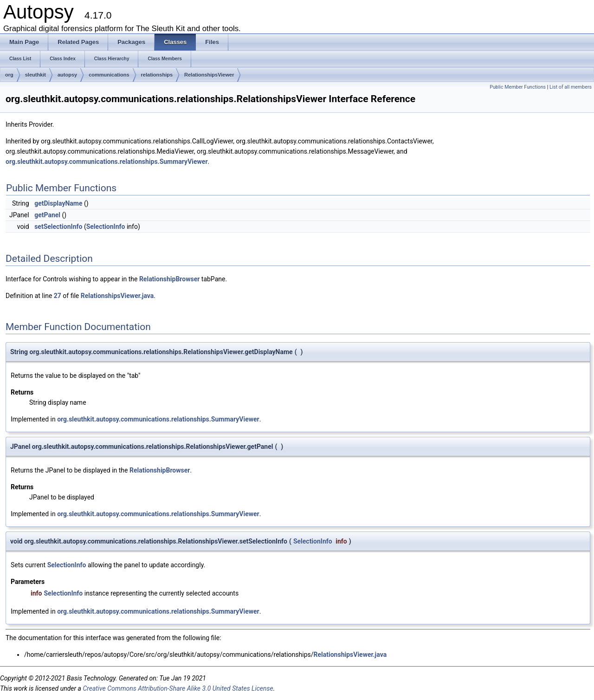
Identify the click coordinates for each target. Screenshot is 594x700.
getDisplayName (58, 203)
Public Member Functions (518, 87)
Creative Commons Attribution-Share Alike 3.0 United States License (178, 688)
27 (58, 296)
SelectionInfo (106, 227)
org (9, 75)
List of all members (571, 87)
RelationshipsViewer (209, 75)
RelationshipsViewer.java (117, 296)
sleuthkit (36, 75)
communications (109, 75)
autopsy (67, 75)
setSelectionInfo (58, 227)
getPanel (47, 215)
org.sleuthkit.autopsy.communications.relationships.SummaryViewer (107, 162)
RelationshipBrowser (169, 279)
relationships (157, 75)
